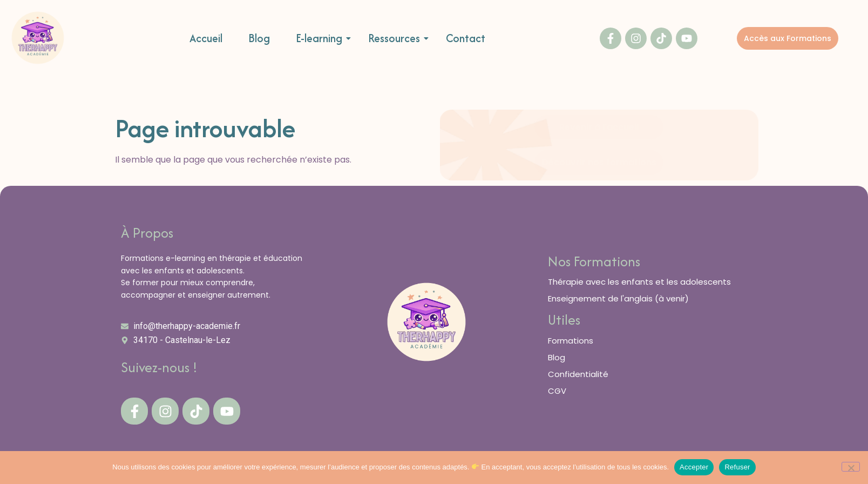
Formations (571, 341)
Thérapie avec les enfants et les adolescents (639, 282)
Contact (466, 39)
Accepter (694, 467)
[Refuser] (851, 467)
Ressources (398, 39)
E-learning (323, 39)
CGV (557, 391)
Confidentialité (578, 374)
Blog (259, 39)
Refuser (737, 467)
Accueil (206, 39)
